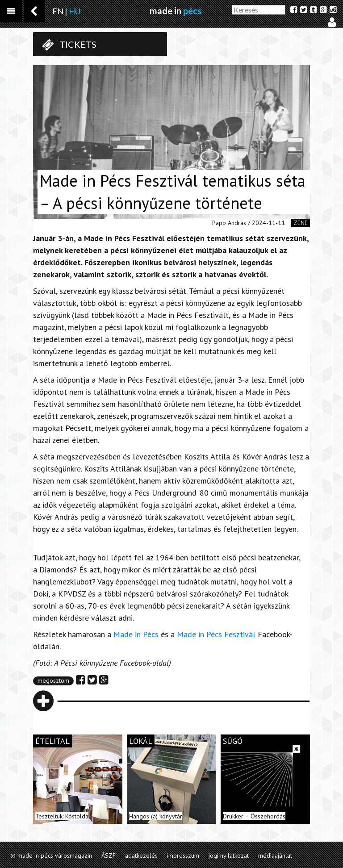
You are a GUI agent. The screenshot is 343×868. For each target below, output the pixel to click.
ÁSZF (109, 855)
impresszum (183, 855)
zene (301, 223)
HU (75, 11)
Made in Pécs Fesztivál (216, 634)
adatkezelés (141, 855)
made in (176, 11)
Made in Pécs (136, 634)
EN (58, 11)
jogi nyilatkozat (229, 855)
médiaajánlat (275, 855)
